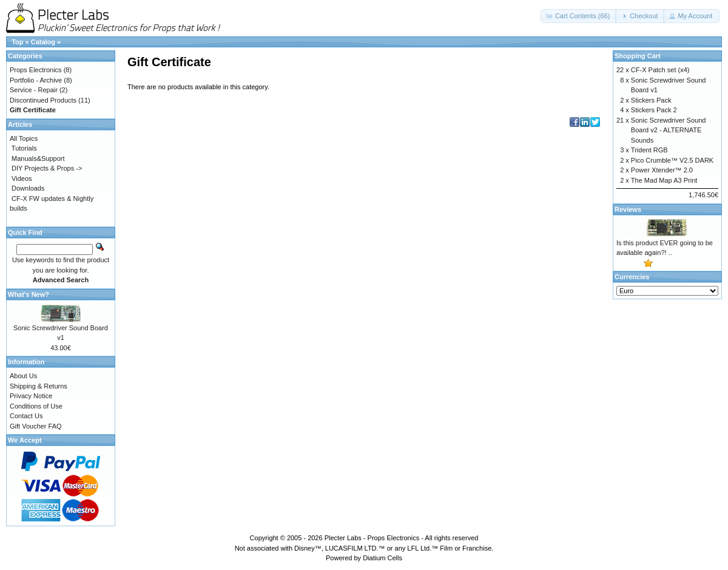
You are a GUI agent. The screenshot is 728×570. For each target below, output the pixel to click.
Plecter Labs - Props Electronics (372, 538)
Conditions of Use (36, 406)
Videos (22, 178)
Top (17, 42)
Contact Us (26, 416)
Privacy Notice (31, 396)
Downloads (28, 188)
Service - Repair (34, 90)
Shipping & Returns (39, 386)
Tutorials (24, 148)
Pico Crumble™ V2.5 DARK (672, 160)
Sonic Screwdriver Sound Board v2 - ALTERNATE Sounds (669, 130)
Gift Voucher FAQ (36, 426)
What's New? (29, 294)
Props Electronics (36, 70)
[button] (579, 16)
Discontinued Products (43, 100)
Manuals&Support (38, 158)
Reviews (628, 209)
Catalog (43, 42)
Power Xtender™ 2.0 (662, 170)
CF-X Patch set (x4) (660, 70)
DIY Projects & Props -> (47, 168)
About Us (23, 376)
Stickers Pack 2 (654, 110)
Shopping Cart (638, 56)
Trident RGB (649, 150)
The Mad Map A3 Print (664, 180)
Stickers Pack (651, 100)
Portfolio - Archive (36, 80)
